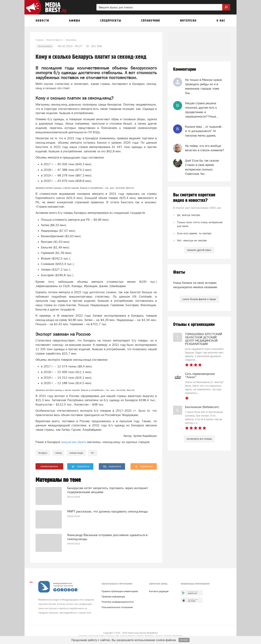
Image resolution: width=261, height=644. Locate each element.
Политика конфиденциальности (118, 602)
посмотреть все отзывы (199, 439)
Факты (179, 272)
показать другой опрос (199, 250)
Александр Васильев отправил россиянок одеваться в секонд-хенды (107, 537)
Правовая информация (113, 597)
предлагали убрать (74, 442)
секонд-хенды (76, 453)
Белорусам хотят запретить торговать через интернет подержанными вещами (108, 490)
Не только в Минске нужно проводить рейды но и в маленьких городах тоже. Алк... (204, 86)
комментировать (49, 466)
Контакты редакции (159, 591)
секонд (58, 453)
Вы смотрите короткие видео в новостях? (194, 198)
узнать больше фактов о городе (199, 299)
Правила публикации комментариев (120, 591)
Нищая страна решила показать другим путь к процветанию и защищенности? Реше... (202, 110)
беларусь (43, 453)
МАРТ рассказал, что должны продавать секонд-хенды (107, 511)
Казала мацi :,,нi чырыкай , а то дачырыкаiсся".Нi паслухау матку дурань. (204, 131)
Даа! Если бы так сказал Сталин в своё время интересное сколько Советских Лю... (202, 167)
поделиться (80, 467)
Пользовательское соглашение (117, 607)
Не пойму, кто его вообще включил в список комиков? (205, 148)
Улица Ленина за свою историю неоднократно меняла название (195, 285)
